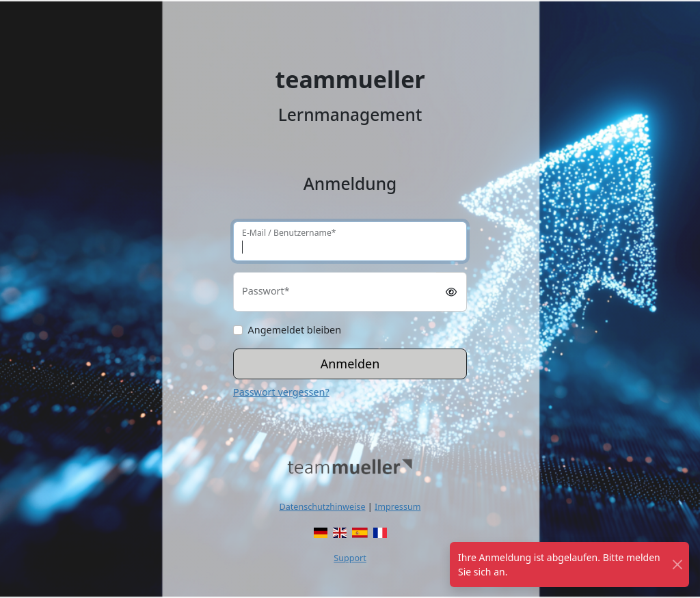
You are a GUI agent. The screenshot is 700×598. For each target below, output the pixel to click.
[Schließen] (677, 565)
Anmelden (350, 364)
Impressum (398, 507)
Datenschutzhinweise (323, 507)
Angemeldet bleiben (295, 330)
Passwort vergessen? (281, 392)
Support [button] (350, 558)
